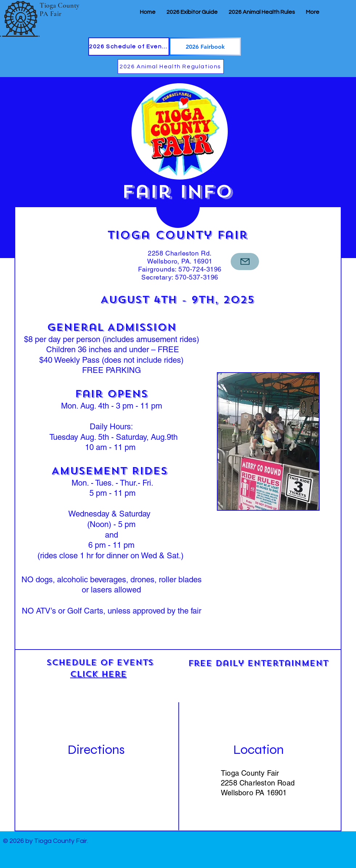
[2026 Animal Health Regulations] (171, 67)
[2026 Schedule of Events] (129, 47)
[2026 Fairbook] (205, 47)
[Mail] (245, 262)
